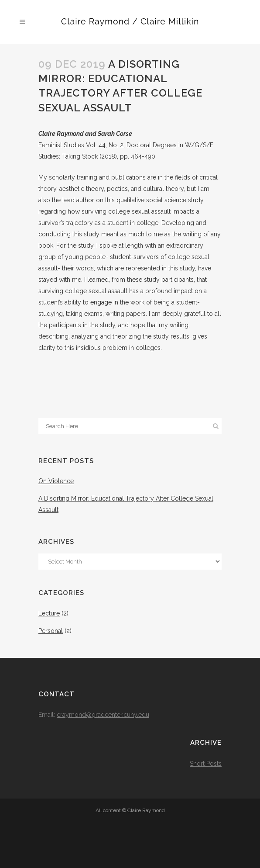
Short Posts (206, 764)
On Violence (56, 481)
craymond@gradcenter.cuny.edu (103, 715)
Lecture (49, 613)
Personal (51, 631)
